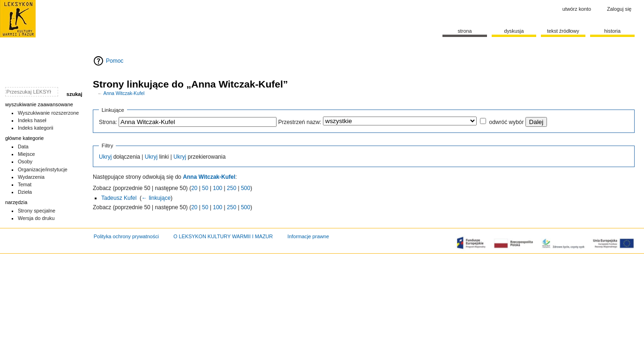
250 (232, 188)
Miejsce (26, 154)
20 (194, 188)
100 (217, 188)
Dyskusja (514, 31)
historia (612, 31)
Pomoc (115, 61)
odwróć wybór (506, 122)
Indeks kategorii (36, 128)
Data (23, 147)
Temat (25, 184)
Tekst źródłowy (563, 31)
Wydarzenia (31, 177)
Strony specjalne (37, 211)
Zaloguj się (619, 9)
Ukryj (105, 157)
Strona (464, 31)
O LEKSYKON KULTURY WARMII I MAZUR (223, 236)
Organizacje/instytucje (43, 169)
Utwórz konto (577, 9)
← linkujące (156, 198)
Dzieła (25, 192)
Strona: (108, 122)
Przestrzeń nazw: (300, 122)
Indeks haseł (32, 120)
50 (205, 188)
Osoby (25, 161)
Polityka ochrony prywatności (126, 236)
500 (246, 188)
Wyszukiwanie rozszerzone (49, 113)
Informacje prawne (308, 236)
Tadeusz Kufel (119, 198)
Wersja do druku (36, 218)
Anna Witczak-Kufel (124, 93)
